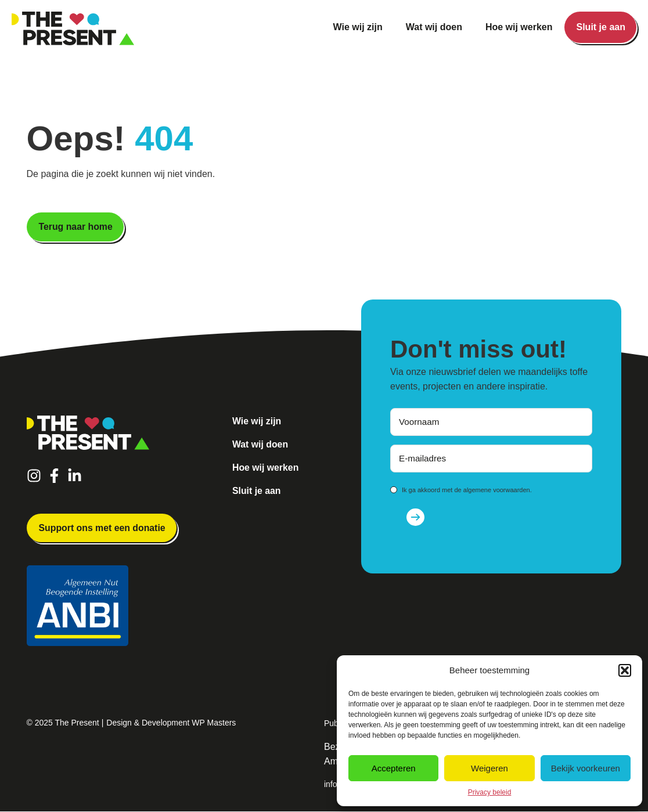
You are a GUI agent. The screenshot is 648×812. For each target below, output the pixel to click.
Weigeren (489, 768)
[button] (625, 670)
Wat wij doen (434, 27)
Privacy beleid (490, 792)
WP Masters (214, 723)
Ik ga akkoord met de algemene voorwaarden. (467, 490)
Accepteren (394, 768)
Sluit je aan (601, 27)
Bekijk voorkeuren (586, 768)
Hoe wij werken (519, 27)
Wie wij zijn (358, 27)
